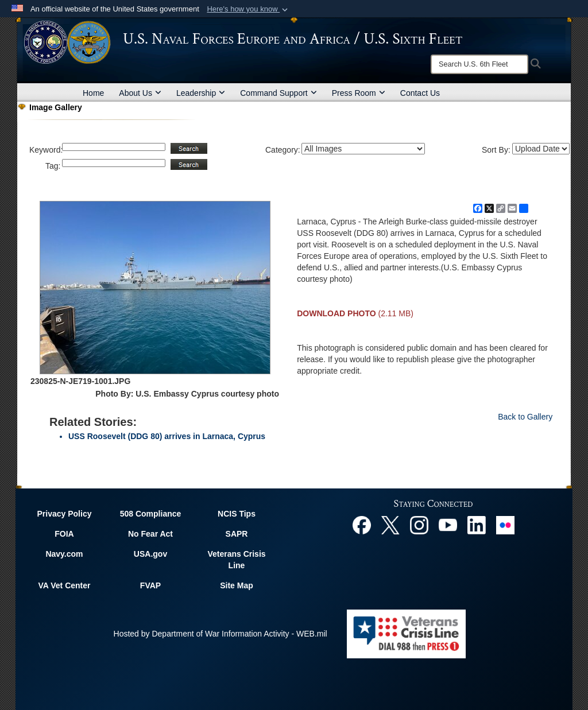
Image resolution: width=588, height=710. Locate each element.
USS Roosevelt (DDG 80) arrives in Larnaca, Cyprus (167, 436)
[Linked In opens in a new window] (477, 524)
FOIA (64, 534)
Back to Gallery (525, 417)
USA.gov (150, 554)
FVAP (150, 585)
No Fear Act (150, 534)
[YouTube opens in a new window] (448, 524)
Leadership (201, 93)
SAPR (237, 534)
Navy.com (64, 554)
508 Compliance (151, 514)
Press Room (359, 93)
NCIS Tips (237, 514)
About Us (140, 93)
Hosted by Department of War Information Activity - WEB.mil (220, 634)
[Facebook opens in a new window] (362, 524)
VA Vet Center (64, 585)
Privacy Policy (65, 514)
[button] (248, 9)
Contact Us (420, 93)
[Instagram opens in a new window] (419, 524)
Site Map (237, 585)
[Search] (479, 64)
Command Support (278, 93)
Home (93, 93)
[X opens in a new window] (390, 524)
